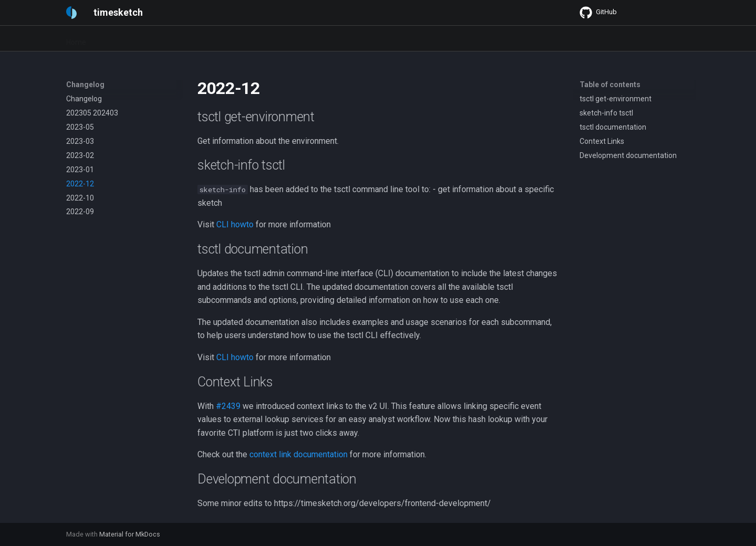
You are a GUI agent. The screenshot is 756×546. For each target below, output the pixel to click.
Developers (267, 39)
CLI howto (235, 224)
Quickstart (116, 39)
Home (76, 39)
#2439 (228, 406)
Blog (406, 39)
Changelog (317, 39)
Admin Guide (215, 39)
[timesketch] (71, 13)
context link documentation (298, 454)
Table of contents (610, 85)
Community (366, 39)
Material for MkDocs (130, 534)
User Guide (163, 39)
